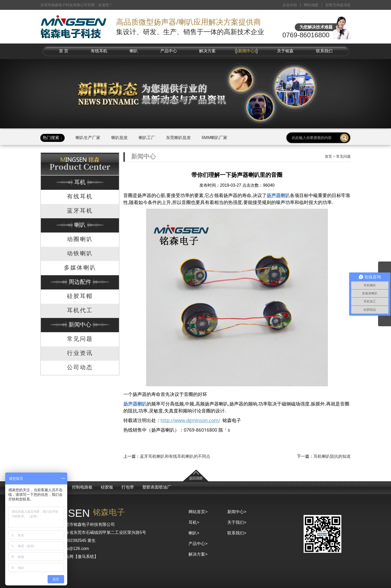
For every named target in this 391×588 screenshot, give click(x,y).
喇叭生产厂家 (88, 138)
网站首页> (198, 512)
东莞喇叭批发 (178, 138)
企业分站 (290, 5)
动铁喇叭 (80, 253)
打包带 (128, 487)
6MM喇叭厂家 (215, 138)
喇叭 (134, 51)
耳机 (80, 182)
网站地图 (311, 5)
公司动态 (80, 367)
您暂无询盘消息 (338, 5)
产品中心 (169, 51)
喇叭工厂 (147, 138)
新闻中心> (237, 512)
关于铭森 (285, 51)
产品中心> (198, 544)
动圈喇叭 (80, 239)
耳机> (194, 522)
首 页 (64, 51)
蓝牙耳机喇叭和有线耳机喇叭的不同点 (175, 456)
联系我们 (324, 51)
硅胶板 (107, 487)
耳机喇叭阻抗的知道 (332, 456)
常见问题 (80, 339)
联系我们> (237, 533)
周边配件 (80, 282)
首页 (328, 156)
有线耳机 (99, 51)
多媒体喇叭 (80, 268)
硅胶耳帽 (80, 296)
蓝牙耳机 (80, 211)
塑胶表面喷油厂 (157, 487)
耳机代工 (80, 310)
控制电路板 (82, 487)
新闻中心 (246, 51)
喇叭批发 (119, 138)
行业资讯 (80, 353)
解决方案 (207, 51)
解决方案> (198, 554)
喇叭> (194, 533)
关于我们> (237, 522)
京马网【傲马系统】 (80, 557)
